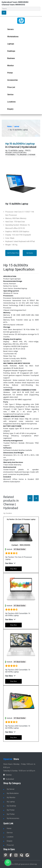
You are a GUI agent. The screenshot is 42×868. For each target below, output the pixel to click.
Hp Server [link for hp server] (9, 789)
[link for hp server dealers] (21, 21)
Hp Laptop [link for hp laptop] (9, 802)
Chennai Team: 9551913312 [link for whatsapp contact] (13, 5)
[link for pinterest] (6, 855)
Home (9, 127)
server (17, 127)
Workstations (13, 37)
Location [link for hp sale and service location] (8, 837)
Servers (10, 29)
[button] (30, 498)
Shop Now (13, 569)
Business (11, 58)
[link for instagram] (16, 855)
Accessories (12, 80)
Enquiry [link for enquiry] (8, 841)
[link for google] (27, 855)
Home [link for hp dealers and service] (7, 828)
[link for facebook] (11, 855)
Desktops (11, 51)
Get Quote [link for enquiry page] (30, 253)
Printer (10, 73)
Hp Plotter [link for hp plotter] (9, 814)
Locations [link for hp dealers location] (11, 102)
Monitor (11, 66)
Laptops (11, 44)
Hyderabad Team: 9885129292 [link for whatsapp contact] (15, 2)
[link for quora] (21, 855)
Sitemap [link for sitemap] (34, 864)
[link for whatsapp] (8, 863)
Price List (11, 87)
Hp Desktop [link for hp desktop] (10, 806)
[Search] (21, 9)
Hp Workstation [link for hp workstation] (11, 793)
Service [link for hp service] (10, 95)
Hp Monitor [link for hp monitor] (9, 797)
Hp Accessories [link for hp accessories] (11, 818)
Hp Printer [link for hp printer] (9, 810)
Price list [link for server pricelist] (8, 845)
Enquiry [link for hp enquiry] (10, 109)
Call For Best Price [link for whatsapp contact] (13, 253)
